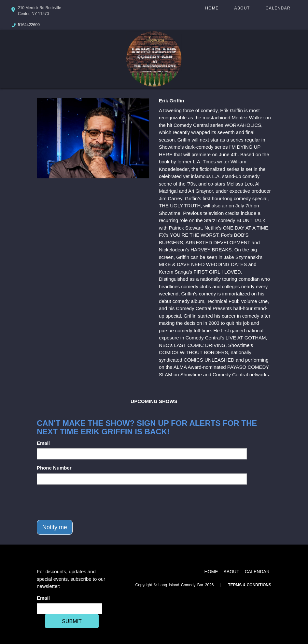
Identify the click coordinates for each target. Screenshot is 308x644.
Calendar (278, 8)
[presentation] (86, 502)
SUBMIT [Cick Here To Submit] (72, 621)
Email (43, 443)
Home (212, 8)
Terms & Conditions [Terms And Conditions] (250, 585)
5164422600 (29, 25)
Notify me (55, 527)
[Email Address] (70, 609)
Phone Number (54, 468)
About (242, 8)
